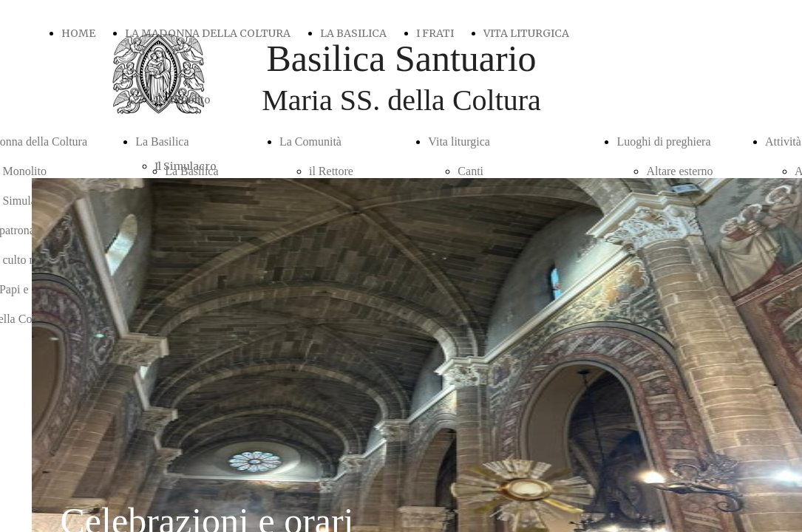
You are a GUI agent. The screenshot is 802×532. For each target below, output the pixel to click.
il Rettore (331, 171)
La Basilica (162, 141)
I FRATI (435, 33)
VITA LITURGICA (526, 33)
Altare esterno (679, 171)
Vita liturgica (459, 141)
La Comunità (310, 141)
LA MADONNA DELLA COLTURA (208, 33)
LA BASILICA (353, 33)
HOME (78, 33)
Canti (470, 171)
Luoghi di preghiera (663, 141)
